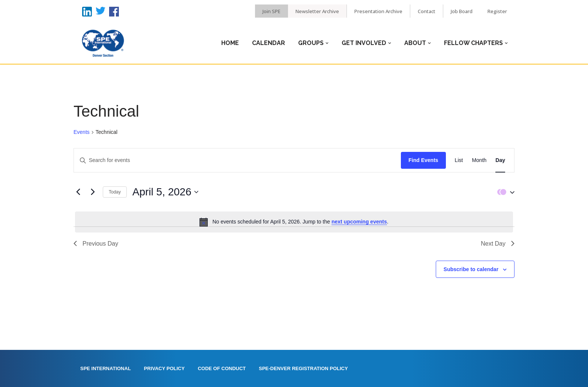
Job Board (462, 11)
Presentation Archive (378, 11)
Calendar (268, 43)
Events (82, 132)
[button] (504, 192)
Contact (427, 11)
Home (230, 43)
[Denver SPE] (103, 43)
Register (497, 11)
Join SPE (271, 11)
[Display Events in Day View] (500, 160)
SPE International (106, 368)
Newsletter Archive (317, 11)
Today (115, 192)
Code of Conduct (222, 368)
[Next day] (93, 192)
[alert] (294, 222)
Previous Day (96, 244)
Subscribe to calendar (471, 269)
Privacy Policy (164, 368)
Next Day (498, 244)
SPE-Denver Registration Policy (303, 368)
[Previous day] (78, 192)
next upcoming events (359, 222)
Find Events (423, 160)
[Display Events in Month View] (479, 160)
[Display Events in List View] (459, 160)
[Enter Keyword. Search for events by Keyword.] (237, 160)
